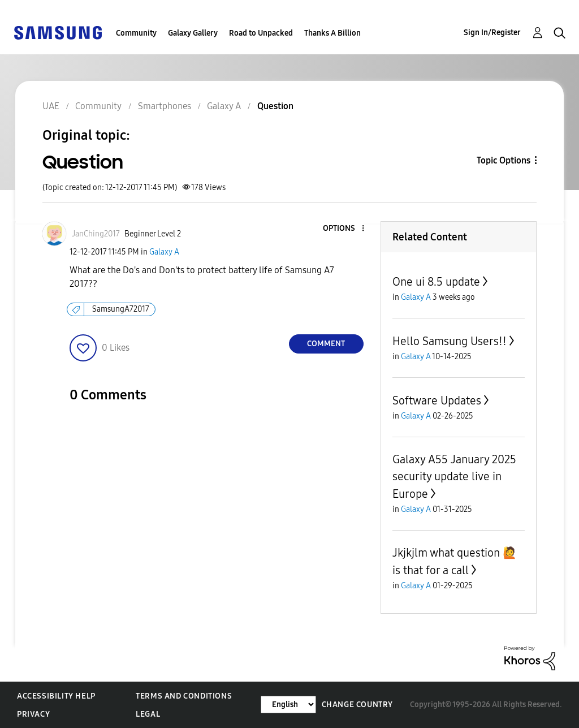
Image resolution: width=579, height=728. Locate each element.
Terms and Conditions (184, 696)
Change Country (357, 705)
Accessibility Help (56, 696)
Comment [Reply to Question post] (326, 344)
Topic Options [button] (504, 160)
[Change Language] (288, 705)
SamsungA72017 (121, 309)
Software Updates (437, 400)
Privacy (33, 714)
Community (136, 33)
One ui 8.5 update (436, 282)
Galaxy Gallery (193, 33)
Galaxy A (164, 252)
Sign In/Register (492, 33)
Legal (148, 714)
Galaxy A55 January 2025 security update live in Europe (454, 477)
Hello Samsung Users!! (450, 341)
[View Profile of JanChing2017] (96, 234)
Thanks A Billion (332, 33)
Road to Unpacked (261, 33)
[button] (344, 229)
